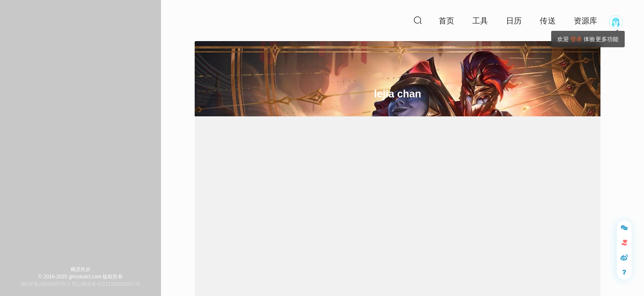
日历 (514, 21)
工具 (480, 21)
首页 (446, 21)
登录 (576, 39)
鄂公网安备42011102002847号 (106, 284)
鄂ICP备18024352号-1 (46, 284)
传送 (547, 21)
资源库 (585, 21)
